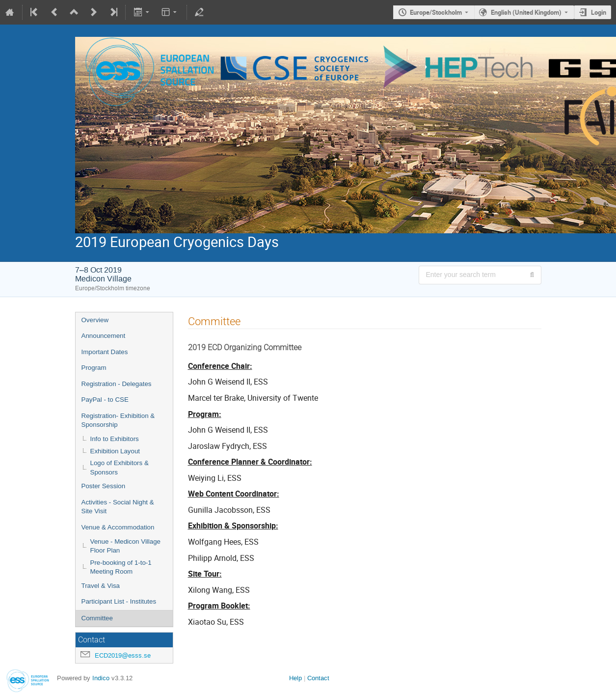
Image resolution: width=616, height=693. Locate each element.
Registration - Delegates (117, 384)
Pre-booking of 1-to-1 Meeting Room (121, 567)
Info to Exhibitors (115, 439)
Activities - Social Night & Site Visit (118, 507)
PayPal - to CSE (105, 400)
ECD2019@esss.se (123, 655)
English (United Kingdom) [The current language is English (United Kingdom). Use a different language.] (526, 12)
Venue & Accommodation (118, 527)
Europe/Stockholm (436, 12)
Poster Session (104, 486)
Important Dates (105, 352)
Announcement (104, 336)
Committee (97, 618)
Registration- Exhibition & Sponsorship (118, 420)
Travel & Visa (101, 586)
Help (295, 678)
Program (94, 368)
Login (599, 12)
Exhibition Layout (115, 451)
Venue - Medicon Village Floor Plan (126, 546)
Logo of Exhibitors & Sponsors (120, 468)
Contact (318, 678)
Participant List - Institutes (119, 601)
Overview (95, 320)
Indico (101, 678)
